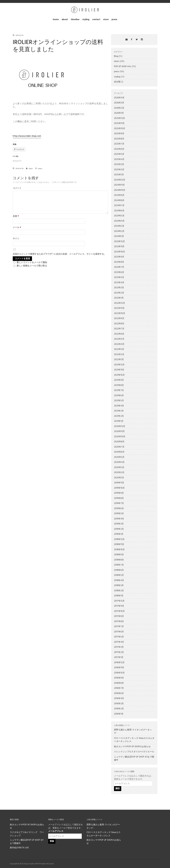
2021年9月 (119, 380)
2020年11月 (119, 431)
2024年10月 (120, 190)
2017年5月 (119, 637)
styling (86, 20)
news (40, 169)
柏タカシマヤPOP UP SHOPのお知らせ (132, 747)
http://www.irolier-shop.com (27, 136)
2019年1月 (119, 534)
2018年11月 (119, 544)
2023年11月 (119, 247)
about (65, 20)
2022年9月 (119, 319)
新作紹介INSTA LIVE (19, 848)
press (114, 20)
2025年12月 (120, 118)
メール (17, 228)
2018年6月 (119, 570)
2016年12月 (119, 663)
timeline (75, 20)
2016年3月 (119, 704)
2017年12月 (119, 601)
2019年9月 (119, 493)
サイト (16, 239)
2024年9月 (119, 195)
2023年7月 (119, 267)
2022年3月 (119, 349)
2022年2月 (119, 355)
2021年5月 (119, 401)
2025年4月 (119, 159)
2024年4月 (119, 221)
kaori (31, 169)
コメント (17, 188)
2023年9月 (119, 257)
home (56, 20)
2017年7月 (119, 627)
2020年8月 (119, 442)
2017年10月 (119, 611)
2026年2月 (119, 108)
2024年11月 (119, 185)
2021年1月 (119, 421)
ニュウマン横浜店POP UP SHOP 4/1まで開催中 (134, 759)
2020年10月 (120, 437)
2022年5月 (119, 339)
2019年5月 (119, 514)
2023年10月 (120, 252)
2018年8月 (119, 560)
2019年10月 (119, 488)
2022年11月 (119, 308)
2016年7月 (119, 688)
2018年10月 (119, 550)
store (106, 20)
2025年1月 (119, 175)
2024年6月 (119, 211)
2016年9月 (119, 678)
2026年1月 (119, 113)
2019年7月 (119, 503)
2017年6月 (119, 632)
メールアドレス (56, 831)
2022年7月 (119, 329)
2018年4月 (119, 580)
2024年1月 (119, 236)
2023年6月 (119, 272)
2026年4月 (119, 98)
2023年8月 (119, 262)
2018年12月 (119, 539)
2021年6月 (119, 396)
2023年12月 (119, 242)
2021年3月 (119, 411)
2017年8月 (119, 622)
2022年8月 (119, 324)
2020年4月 (119, 462)
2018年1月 (119, 596)
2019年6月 (119, 509)
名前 (16, 216)
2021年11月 (119, 370)
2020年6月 (119, 452)
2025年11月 (119, 123)
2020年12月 (120, 426)
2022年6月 (119, 334)
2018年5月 (119, 575)
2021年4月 (119, 406)
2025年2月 (119, 170)
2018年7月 (119, 565)
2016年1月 (119, 714)
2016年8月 (119, 683)
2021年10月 (119, 375)
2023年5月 (119, 277)
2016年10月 (119, 673)
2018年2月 (119, 591)
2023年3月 (119, 288)
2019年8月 (119, 498)
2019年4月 (119, 519)
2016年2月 (119, 709)
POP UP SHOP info (123, 67)
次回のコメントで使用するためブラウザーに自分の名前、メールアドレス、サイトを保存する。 (59, 254)
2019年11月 (119, 483)
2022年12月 (120, 303)
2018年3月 (119, 586)
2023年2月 (119, 293)
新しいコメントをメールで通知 (32, 263)
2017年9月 (119, 616)
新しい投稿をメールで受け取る (32, 266)
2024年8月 (119, 200)
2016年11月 (119, 668)
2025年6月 (119, 149)
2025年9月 (119, 134)
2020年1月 (119, 478)
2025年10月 (120, 129)
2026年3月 (119, 103)
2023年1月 (119, 298)
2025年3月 (119, 164)
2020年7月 (119, 447)
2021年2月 (119, 416)
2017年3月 (119, 647)
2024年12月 (120, 180)
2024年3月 (119, 226)
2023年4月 (119, 283)
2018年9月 (119, 555)
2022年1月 (119, 360)
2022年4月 (119, 344)
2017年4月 (119, 642)
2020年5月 (119, 457)
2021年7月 (119, 390)
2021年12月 (119, 365)
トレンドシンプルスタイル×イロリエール (134, 752)
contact (96, 20)
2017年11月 (119, 606)
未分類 (117, 82)
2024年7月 (119, 206)
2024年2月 (119, 231)
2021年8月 (119, 385)
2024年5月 (119, 216)
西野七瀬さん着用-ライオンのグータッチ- (133, 732)
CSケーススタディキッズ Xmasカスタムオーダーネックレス (134, 740)
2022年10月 (120, 313)
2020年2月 (119, 473)
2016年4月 (119, 698)
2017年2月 (119, 652)
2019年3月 (119, 524)
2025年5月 (119, 154)
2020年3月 (119, 467)
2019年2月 (119, 529)
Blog (116, 56)
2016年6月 (119, 693)
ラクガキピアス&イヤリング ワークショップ (27, 834)
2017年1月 (119, 657)
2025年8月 (119, 139)
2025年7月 (119, 144)
